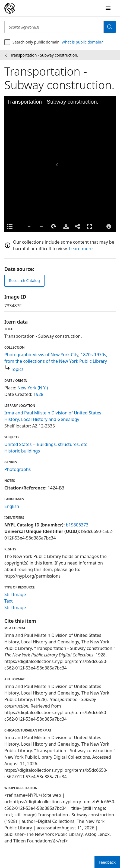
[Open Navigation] (108, 8)
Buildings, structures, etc (62, 444)
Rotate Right (54, 227)
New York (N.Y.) (33, 388)
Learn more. (81, 249)
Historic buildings (22, 451)
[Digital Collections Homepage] (10, 8)
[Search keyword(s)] (54, 27)
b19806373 (77, 525)
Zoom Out (42, 227)
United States (18, 444)
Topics (17, 369)
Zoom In (29, 227)
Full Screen (89, 226)
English (12, 506)
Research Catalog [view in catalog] (24, 280)
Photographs (18, 469)
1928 (38, 394)
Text (9, 601)
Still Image (15, 594)
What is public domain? (82, 42)
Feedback (107, 862)
